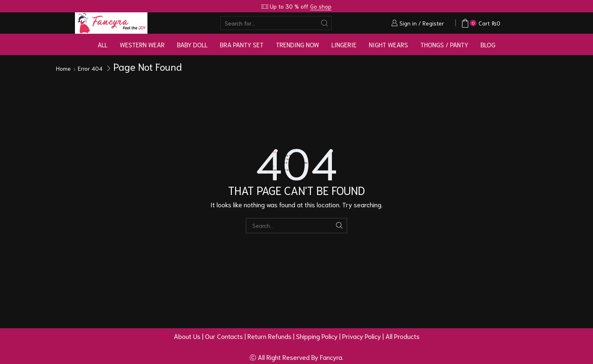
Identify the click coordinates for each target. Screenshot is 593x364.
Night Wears (389, 44)
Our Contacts (224, 336)
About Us (187, 336)
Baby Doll (192, 44)
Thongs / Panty (444, 44)
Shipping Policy (317, 336)
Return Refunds (270, 336)
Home (63, 68)
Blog (488, 44)
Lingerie (344, 44)
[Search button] (325, 23)
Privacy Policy (362, 336)
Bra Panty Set (242, 44)
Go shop (321, 6)
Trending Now (298, 44)
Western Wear (142, 44)
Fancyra (331, 357)
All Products (403, 336)
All (103, 44)
